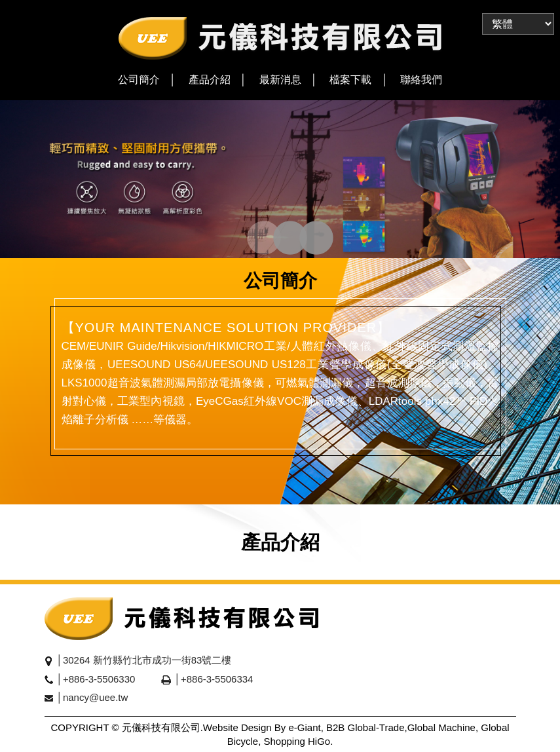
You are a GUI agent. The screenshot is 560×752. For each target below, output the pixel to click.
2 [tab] (277, 239)
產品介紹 (210, 80)
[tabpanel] (280, 179)
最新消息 (280, 80)
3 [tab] (304, 239)
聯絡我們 (421, 80)
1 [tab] (251, 239)
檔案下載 (350, 80)
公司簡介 (139, 80)
